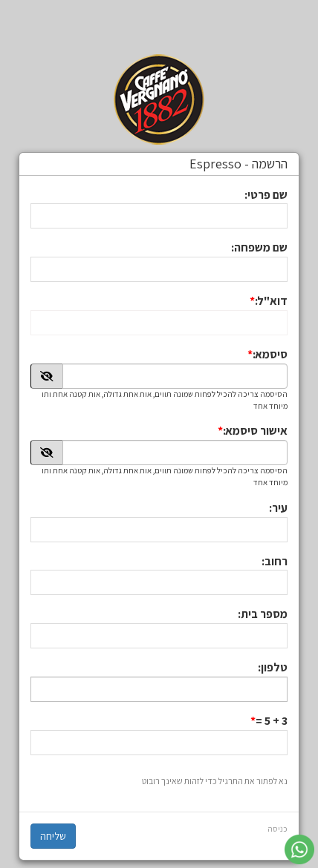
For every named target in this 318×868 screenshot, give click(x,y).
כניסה (278, 829)
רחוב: (275, 561)
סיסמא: (270, 354)
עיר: (278, 508)
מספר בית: (263, 614)
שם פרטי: (266, 195)
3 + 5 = (272, 721)
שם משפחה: (259, 247)
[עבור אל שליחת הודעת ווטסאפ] (299, 849)
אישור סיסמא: (255, 431)
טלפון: (273, 667)
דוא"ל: (271, 301)
